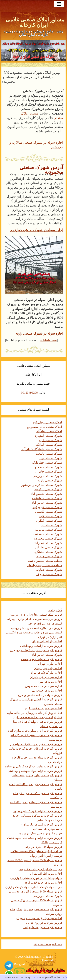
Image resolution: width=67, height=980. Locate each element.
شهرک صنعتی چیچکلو (49, 467)
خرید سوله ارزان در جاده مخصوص (40, 869)
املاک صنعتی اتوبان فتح (47, 422)
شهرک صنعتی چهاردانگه (47, 463)
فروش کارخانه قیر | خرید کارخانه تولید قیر (36, 744)
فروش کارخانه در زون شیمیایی (43, 927)
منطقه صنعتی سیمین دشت (45, 561)
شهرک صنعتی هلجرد (49, 556)
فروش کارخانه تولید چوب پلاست (42, 659)
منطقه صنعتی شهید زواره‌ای (44, 565)
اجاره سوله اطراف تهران (46, 874)
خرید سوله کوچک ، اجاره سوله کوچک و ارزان (34, 887)
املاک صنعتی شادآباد (49, 431)
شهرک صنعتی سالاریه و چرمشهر (42, 485)
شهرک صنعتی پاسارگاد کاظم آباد (42, 449)
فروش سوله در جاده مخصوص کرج (40, 695)
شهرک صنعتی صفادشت (47, 498)
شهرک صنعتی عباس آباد (47, 503)
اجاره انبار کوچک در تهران (46, 673)
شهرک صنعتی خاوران (49, 472)
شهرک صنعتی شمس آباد (46, 494)
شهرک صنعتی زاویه (50, 480)
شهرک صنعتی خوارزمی (47, 476)
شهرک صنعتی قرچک (49, 574)
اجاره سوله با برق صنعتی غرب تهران (39, 918)
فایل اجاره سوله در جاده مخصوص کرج (38, 717)
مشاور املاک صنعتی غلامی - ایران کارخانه (34, 22)
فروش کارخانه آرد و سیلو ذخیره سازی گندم (35, 731)
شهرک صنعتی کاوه (50, 516)
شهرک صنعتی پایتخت (49, 454)
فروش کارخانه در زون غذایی (44, 923)
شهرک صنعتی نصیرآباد (48, 543)
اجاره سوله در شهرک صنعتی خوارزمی (36, 230)
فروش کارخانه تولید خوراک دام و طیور (38, 811)
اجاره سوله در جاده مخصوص (44, 686)
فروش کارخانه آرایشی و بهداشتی (41, 646)
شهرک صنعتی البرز (50, 440)
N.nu (36, 977)
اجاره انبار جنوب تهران (48, 668)
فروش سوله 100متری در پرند (44, 847)
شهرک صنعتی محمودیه (48, 538)
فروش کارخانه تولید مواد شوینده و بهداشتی (35, 771)
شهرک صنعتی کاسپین (49, 512)
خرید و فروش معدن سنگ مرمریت (41, 833)
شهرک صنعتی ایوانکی (49, 445)
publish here (48, 340)
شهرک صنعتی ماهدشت (48, 534)
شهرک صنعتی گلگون (49, 521)
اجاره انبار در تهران (50, 664)
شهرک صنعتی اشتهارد (48, 436)
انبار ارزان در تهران (50, 637)
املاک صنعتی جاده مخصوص (44, 427)
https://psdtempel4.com (48, 944)
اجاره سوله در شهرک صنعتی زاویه (39, 333)
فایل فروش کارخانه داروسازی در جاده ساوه (35, 713)
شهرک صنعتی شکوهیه (48, 489)
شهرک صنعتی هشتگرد (48, 552)
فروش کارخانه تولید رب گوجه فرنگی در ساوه (34, 766)
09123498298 (29, 393)
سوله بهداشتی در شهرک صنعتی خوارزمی (36, 878)
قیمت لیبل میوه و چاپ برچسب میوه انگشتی (34, 632)
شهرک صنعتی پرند (51, 458)
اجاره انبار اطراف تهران (47, 641)
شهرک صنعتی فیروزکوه (47, 507)
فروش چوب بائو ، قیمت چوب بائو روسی (37, 628)
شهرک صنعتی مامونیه (49, 530)
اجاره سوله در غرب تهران (46, 677)
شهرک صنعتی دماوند (49, 570)
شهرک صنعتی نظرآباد (49, 547)
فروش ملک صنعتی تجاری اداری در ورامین (36, 615)
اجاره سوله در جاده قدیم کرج (44, 708)
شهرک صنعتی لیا (52, 525)
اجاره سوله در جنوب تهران (45, 691)
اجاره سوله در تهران (49, 682)
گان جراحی (55, 610)
